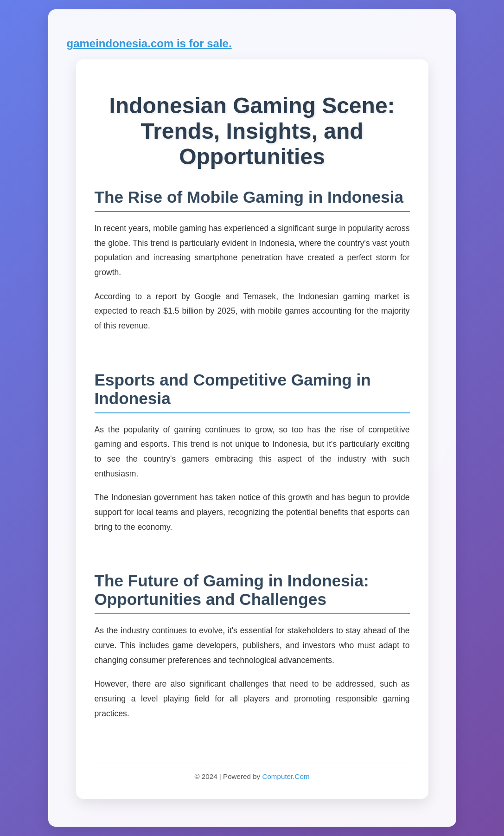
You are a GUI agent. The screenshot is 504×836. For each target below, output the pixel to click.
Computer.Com (286, 776)
